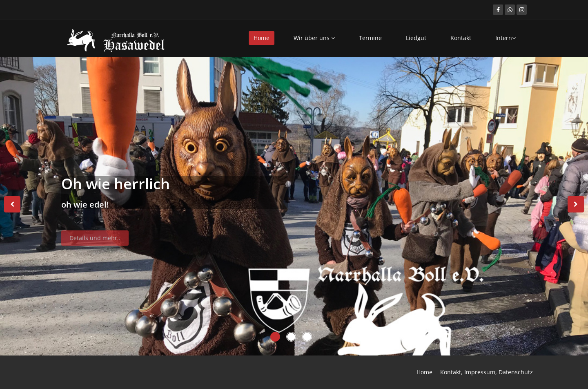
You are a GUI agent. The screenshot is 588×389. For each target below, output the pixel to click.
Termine (370, 38)
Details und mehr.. (95, 240)
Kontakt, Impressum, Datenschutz (487, 372)
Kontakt (461, 38)
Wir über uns (314, 38)
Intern (506, 38)
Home (262, 38)
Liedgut (416, 38)
